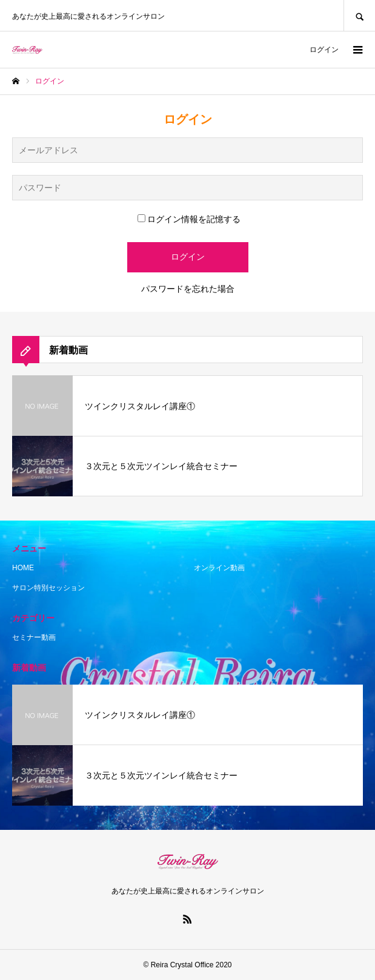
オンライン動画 (219, 568)
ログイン (324, 50)
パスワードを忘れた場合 (188, 289)
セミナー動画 (34, 637)
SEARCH (359, 15)
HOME (23, 568)
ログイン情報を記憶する (189, 219)
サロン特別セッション (48, 588)
